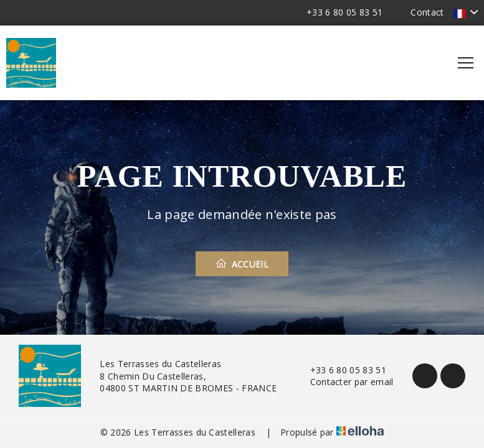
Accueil (242, 264)
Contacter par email (345, 382)
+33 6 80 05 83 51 (341, 370)
